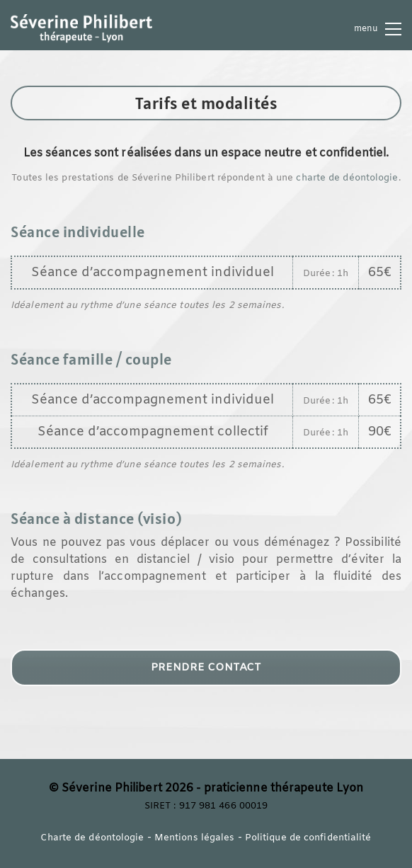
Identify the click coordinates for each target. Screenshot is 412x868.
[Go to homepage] (81, 29)
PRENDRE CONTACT (206, 668)
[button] (378, 29)
